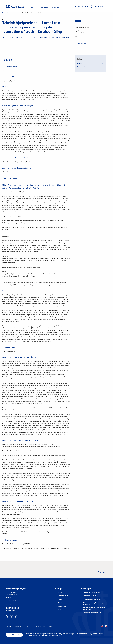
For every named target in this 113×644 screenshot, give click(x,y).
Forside (4, 13)
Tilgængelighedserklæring (15, 626)
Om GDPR (30, 626)
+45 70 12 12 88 (11, 601)
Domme (9, 13)
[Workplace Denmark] (89, 596)
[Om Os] (59, 592)
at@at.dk (9, 598)
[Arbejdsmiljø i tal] (62, 596)
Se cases (44, 7)
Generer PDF (80, 43)
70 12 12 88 (14, 635)
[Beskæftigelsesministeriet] (90, 599)
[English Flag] (102, 626)
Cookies (50, 626)
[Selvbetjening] (61, 607)
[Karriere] (59, 610)
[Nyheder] (59, 603)
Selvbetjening (99, 6)
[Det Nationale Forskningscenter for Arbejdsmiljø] (94, 609)
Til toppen (102, 572)
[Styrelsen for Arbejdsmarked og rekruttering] (94, 604)
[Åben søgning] (78, 6)
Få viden (33, 7)
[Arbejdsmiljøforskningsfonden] (92, 612)
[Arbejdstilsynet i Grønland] (90, 592)
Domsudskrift (90, 67)
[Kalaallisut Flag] (106, 626)
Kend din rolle (58, 7)
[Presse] (58, 599)
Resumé (90, 63)
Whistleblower (40, 626)
